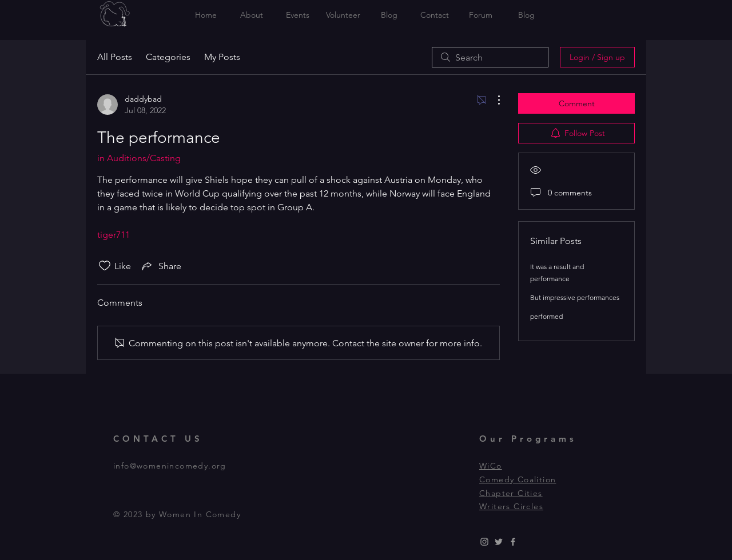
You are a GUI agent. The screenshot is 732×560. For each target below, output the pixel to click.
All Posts (115, 57)
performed (546, 316)
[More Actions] (493, 100)
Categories (168, 57)
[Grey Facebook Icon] (513, 542)
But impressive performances (575, 297)
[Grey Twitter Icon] (499, 542)
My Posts (222, 57)
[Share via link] (161, 266)
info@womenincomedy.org (170, 466)
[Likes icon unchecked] (105, 266)
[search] (490, 57)
